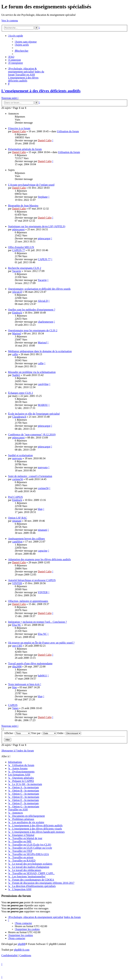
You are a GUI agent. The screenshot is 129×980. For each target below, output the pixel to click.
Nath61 (16, 375)
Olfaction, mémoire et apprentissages (28, 601)
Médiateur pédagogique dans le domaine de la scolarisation (40, 351)
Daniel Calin (19, 131)
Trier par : (44, 733)
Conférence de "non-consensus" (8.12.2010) (32, 435)
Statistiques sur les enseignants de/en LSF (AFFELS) (37, 226)
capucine (43, 551)
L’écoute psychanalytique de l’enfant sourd (31, 185)
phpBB (22, 944)
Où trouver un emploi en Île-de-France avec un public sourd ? (41, 643)
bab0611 (42, 676)
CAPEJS (13, 705)
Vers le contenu (10, 21)
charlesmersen (46, 322)
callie (15, 354)
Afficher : (17, 733)
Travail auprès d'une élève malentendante (30, 663)
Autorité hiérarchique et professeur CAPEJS (32, 580)
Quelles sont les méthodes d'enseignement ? (32, 310)
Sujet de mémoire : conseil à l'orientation (30, 476)
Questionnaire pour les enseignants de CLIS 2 (33, 330)
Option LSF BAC (18, 518)
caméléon (17, 542)
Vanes (15, 708)
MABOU (43, 405)
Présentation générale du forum (25, 149)
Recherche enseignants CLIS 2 (25, 268)
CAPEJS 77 (18, 250)
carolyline (43, 384)
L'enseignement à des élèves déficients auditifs (41, 91)
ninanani (17, 521)
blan (40, 509)
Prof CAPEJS (15, 497)
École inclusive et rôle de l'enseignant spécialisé (34, 414)
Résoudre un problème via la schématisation (32, 372)
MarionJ (17, 333)
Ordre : (69, 733)
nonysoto (17, 458)
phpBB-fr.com (22, 950)
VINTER (17, 583)
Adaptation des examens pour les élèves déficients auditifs (39, 559)
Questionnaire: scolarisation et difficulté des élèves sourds (39, 289)
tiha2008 (17, 667)
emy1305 (17, 646)
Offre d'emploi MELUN (21, 247)
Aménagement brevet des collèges (26, 539)
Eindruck (17, 313)
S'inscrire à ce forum (19, 128)
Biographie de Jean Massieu (23, 206)
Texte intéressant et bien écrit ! (25, 684)
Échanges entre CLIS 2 (20, 393)
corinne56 (17, 479)
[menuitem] (26, 42)
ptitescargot (18, 229)
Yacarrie (17, 271)
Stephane (43, 197)
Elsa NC (17, 625)
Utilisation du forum (68, 131)
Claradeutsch (19, 417)
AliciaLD (17, 292)
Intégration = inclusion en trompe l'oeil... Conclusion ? (37, 622)
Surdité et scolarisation (20, 455)
